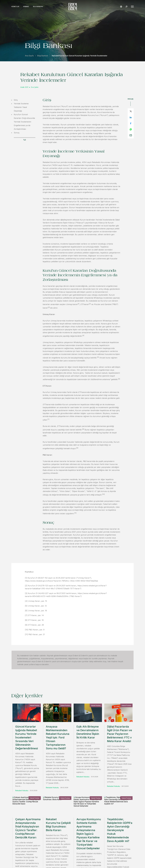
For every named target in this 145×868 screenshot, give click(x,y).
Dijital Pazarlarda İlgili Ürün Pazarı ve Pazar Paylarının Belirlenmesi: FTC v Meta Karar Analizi (120, 734)
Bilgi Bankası (38, 7)
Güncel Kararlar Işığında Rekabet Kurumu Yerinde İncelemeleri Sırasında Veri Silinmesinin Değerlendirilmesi (27, 737)
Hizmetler (15, 7)
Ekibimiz (26, 7)
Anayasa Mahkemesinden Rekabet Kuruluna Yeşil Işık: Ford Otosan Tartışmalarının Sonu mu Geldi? (58, 737)
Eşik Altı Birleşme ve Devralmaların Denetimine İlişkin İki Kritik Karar (88, 732)
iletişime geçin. (98, 814)
